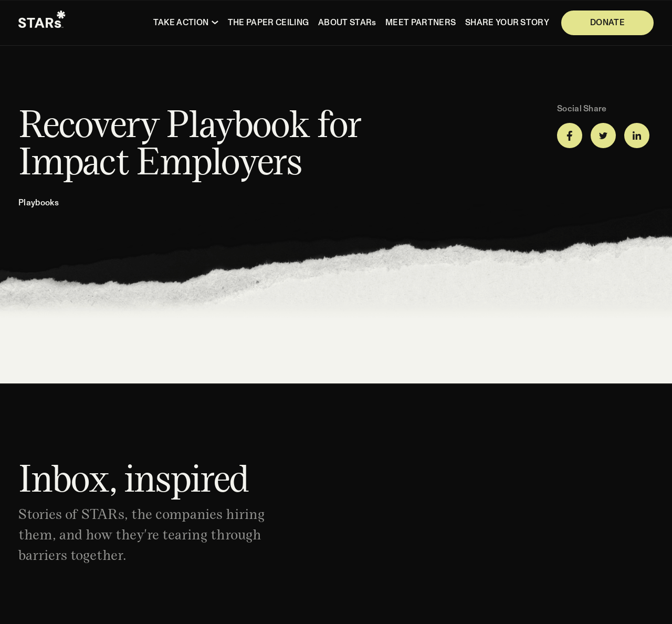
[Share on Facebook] (570, 136)
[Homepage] (42, 23)
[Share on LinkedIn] (637, 136)
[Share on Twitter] (603, 136)
